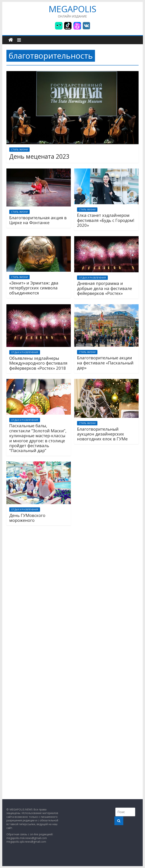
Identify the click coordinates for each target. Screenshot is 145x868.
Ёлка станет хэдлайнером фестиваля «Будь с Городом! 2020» (106, 220)
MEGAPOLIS (72, 9)
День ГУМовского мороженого (27, 518)
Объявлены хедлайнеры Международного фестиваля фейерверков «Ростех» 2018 (38, 363)
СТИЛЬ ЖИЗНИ (19, 150)
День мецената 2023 (39, 156)
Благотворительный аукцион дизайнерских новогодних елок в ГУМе (102, 434)
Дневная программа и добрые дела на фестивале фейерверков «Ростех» (105, 288)
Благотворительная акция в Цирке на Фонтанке (38, 220)
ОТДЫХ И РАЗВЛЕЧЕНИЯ (92, 278)
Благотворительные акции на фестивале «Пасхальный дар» (105, 363)
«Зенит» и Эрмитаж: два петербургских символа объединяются (34, 288)
